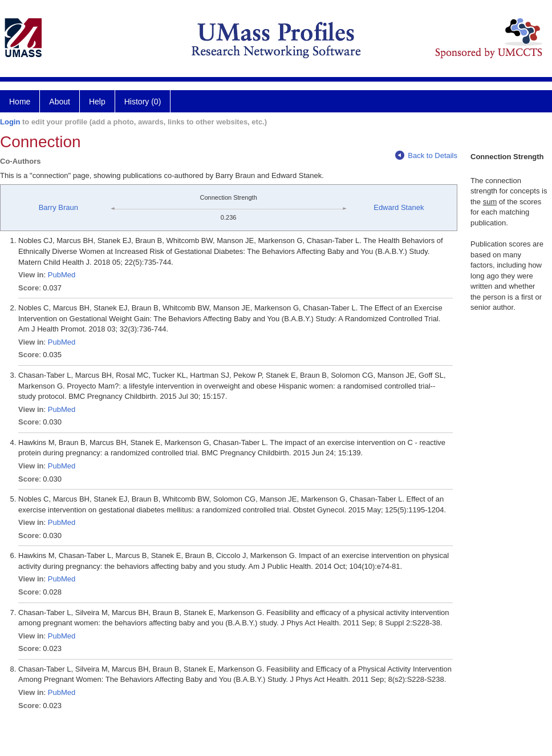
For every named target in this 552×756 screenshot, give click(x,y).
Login (10, 122)
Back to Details (426, 155)
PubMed (62, 275)
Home (20, 102)
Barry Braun (58, 207)
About (60, 102)
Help (97, 102)
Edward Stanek (399, 207)
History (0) (143, 102)
